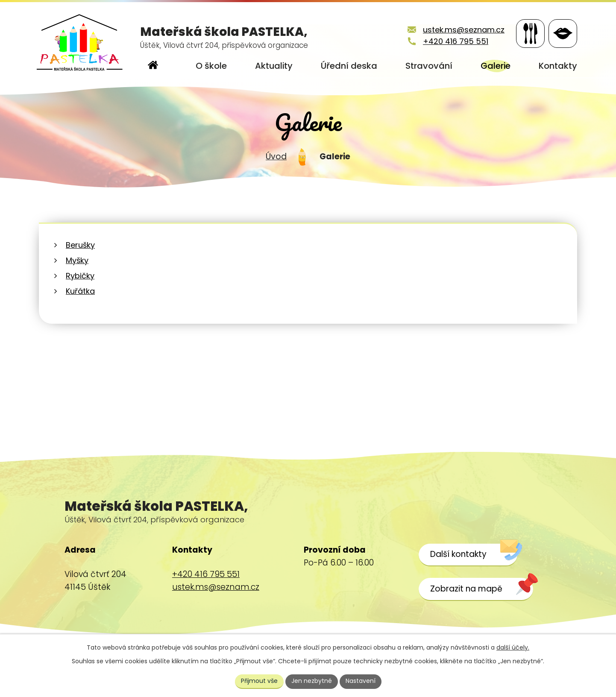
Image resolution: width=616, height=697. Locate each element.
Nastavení (361, 681)
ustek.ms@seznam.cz (464, 30)
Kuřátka (80, 291)
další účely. (513, 647)
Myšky (77, 260)
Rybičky (80, 276)
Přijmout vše (259, 681)
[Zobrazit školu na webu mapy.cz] (476, 589)
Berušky (80, 245)
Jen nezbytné (312, 681)
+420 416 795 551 (456, 41)
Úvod (276, 157)
